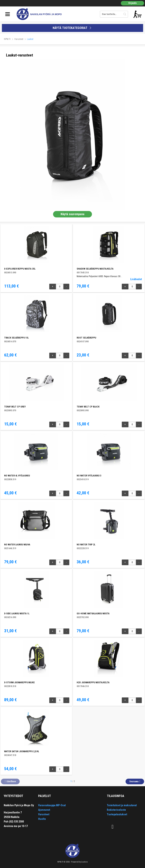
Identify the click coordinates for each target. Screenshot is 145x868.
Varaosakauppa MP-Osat (52, 805)
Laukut (30, 39)
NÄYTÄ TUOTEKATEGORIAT (72, 28)
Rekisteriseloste (116, 810)
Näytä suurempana (72, 214)
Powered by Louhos (79, 862)
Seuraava (134, 781)
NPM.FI (7, 39)
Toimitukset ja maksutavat (122, 805)
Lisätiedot (136, 279)
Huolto (42, 819)
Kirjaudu (132, 3)
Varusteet (19, 39)
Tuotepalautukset (117, 814)
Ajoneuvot (44, 810)
